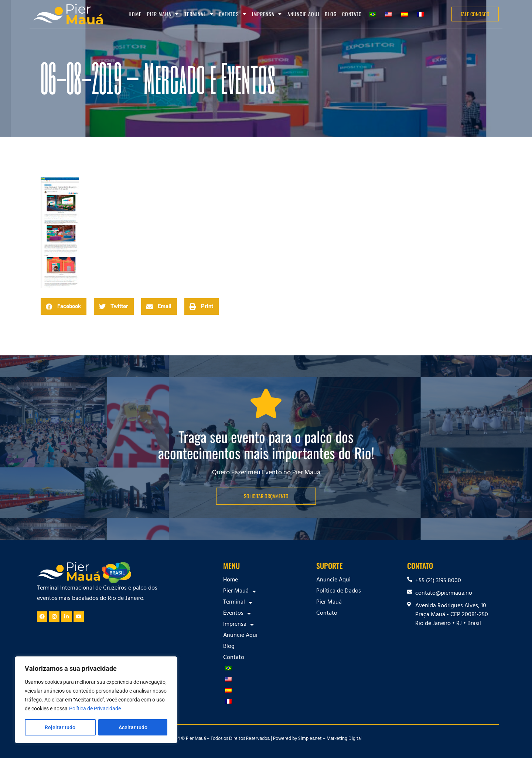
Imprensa (267, 14)
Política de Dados (339, 591)
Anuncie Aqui (303, 14)
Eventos (233, 14)
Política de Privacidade (95, 709)
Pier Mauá (163, 14)
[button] (64, 306)
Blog (331, 14)
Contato (352, 14)
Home (135, 14)
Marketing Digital (344, 739)
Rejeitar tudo (60, 727)
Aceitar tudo (133, 727)
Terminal (199, 14)
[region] (96, 700)
